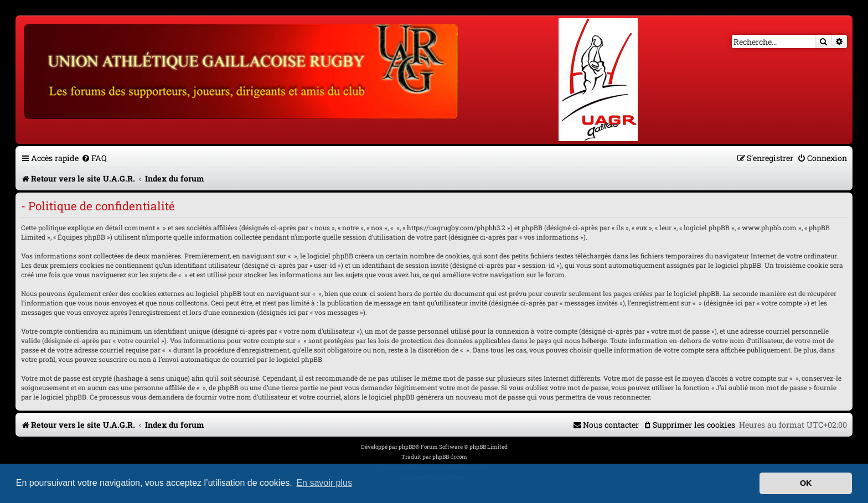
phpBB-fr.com (450, 457)
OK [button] (806, 483)
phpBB (407, 447)
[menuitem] (94, 158)
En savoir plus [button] (324, 483)
